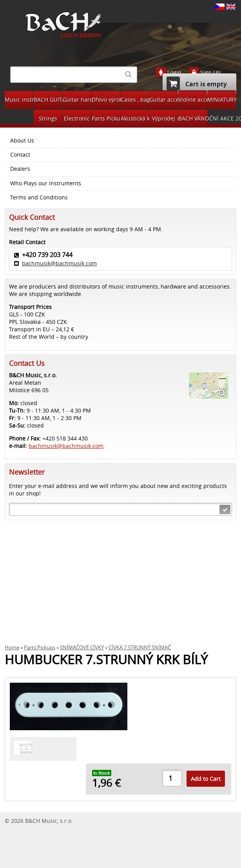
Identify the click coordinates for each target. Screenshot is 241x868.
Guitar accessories (164, 100)
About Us (22, 141)
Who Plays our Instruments (46, 183)
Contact (20, 155)
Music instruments (19, 100)
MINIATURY (222, 100)
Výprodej (164, 118)
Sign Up (210, 73)
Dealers (20, 169)
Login (174, 73)
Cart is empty (197, 83)
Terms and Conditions (39, 197)
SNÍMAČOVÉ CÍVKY (82, 648)
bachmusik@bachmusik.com (59, 263)
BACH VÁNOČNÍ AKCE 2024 (193, 118)
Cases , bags (135, 100)
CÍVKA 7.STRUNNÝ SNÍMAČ (140, 648)
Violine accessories (193, 100)
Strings (48, 118)
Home (12, 648)
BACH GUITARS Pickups (48, 100)
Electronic (77, 118)
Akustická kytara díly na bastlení (135, 118)
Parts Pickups (106, 118)
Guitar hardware (77, 100)
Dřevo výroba (106, 100)
